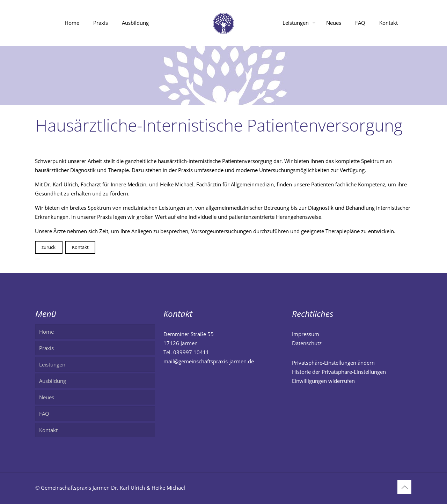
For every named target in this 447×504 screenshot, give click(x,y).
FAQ (44, 414)
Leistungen (52, 364)
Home (46, 332)
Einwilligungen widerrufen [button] (323, 381)
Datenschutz (307, 343)
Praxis (46, 348)
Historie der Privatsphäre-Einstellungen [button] (339, 372)
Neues (47, 397)
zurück (49, 247)
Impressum (306, 334)
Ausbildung (53, 381)
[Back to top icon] (404, 487)
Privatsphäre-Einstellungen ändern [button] (333, 363)
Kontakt (80, 247)
